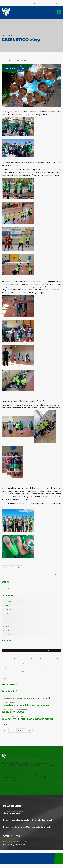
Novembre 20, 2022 (9, 696)
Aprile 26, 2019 (7, 61)
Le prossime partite (41, 777)
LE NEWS (37, 775)
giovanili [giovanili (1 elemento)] (46, 731)
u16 (12, 568)
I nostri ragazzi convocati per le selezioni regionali (26, 698)
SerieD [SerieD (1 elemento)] (55, 731)
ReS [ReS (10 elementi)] (5, 731)
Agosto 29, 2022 (8, 710)
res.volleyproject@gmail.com (15, 842)
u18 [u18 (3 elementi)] (29, 731)
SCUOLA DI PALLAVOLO (13, 712)
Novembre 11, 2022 (8, 703)
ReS (7, 69)
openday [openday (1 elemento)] (37, 731)
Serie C (6, 614)
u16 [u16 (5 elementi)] (12, 731)
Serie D (11, 69)
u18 (19, 568)
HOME (6, 775)
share (56, 575)
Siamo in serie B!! (10, 691)
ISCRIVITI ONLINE (9, 777)
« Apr (4, 679)
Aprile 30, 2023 (7, 689)
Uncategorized (9, 622)
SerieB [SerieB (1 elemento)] (5, 736)
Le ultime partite (10, 780)
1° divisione (8, 601)
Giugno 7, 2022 (7, 717)
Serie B (6, 610)
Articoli (10, 35)
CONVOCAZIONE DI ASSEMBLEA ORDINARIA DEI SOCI (27, 719)
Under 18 (23, 69)
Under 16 (16, 69)
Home (3, 35)
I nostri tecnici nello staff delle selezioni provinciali (26, 705)
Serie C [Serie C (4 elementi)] (21, 731)
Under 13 (7, 626)
